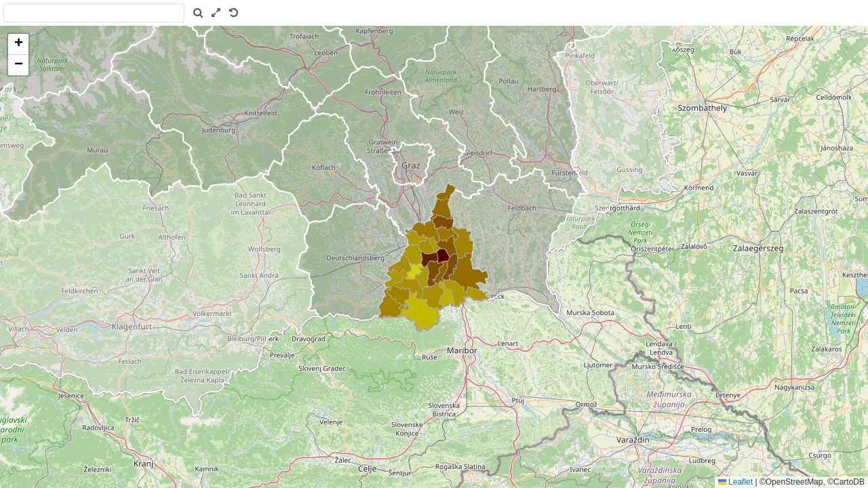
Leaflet (735, 482)
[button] (18, 44)
